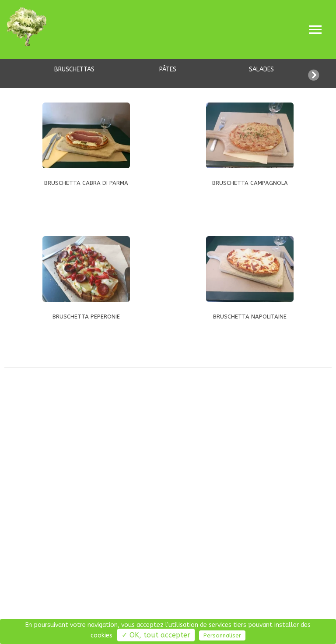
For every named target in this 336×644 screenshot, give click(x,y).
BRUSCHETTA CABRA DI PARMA (86, 183)
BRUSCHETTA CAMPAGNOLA (250, 183)
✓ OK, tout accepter (156, 635)
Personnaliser (222, 635)
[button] (322, 74)
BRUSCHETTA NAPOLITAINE (250, 317)
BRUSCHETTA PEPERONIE (86, 317)
